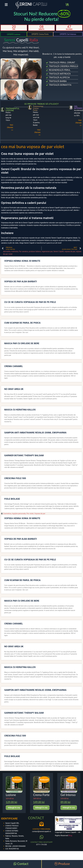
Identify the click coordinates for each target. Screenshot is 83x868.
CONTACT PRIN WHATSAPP (41, 842)
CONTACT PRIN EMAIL (41, 829)
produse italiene (35, 251)
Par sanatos (23, 251)
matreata (15, 251)
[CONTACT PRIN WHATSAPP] (42, 837)
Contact (23, 864)
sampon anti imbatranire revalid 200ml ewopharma (35, 433)
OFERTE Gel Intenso (68, 34)
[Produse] (56, 864)
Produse (64, 864)
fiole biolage (12, 499)
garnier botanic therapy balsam (24, 455)
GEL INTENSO (78, 107)
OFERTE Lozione (14, 34)
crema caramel (14, 366)
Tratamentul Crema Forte (38, 108)
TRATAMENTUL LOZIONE (12, 109)
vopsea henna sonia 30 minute (22, 261)
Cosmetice (7, 514)
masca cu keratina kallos (20, 410)
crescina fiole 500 (15, 478)
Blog (70, 835)
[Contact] (15, 864)
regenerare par (47, 251)
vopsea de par (70, 251)
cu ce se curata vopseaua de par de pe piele (30, 302)
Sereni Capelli (59, 251)
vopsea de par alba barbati (21, 282)
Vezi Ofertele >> (10, 127)
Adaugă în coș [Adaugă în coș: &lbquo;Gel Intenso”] (69, 808)
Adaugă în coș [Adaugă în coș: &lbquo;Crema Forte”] (41, 808)
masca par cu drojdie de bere (22, 343)
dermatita (7, 251)
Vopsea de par (40, 514)
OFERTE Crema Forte (40, 34)
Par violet (30, 514)
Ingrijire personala (19, 514)
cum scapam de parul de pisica (22, 323)
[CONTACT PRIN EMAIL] (42, 824)
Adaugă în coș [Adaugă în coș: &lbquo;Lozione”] (14, 808)
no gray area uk (14, 389)
